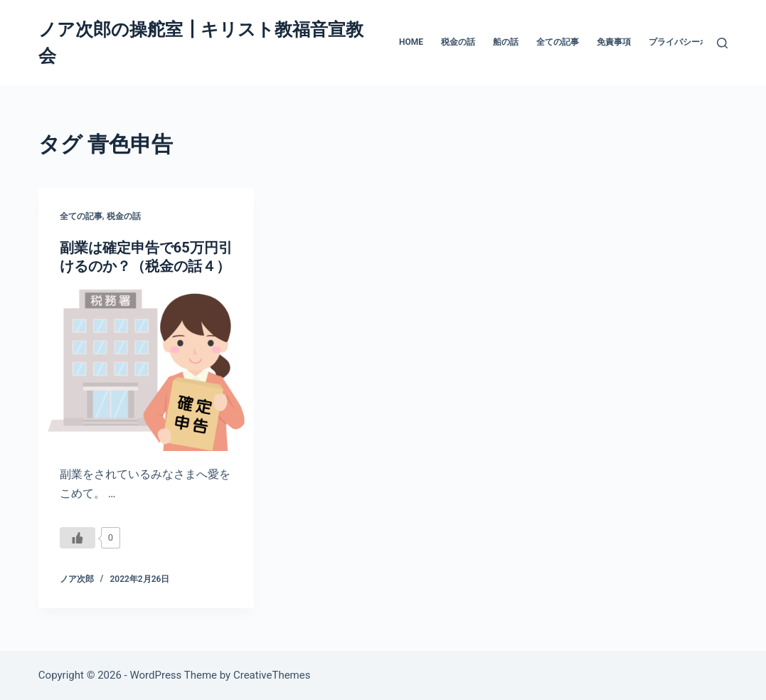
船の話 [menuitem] (506, 42)
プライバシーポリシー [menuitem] (691, 42)
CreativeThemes (272, 675)
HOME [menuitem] (411, 42)
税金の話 (124, 216)
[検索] (722, 43)
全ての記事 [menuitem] (558, 42)
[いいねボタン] (78, 538)
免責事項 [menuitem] (614, 42)
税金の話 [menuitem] (458, 42)
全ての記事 (81, 216)
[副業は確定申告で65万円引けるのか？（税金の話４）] (146, 370)
